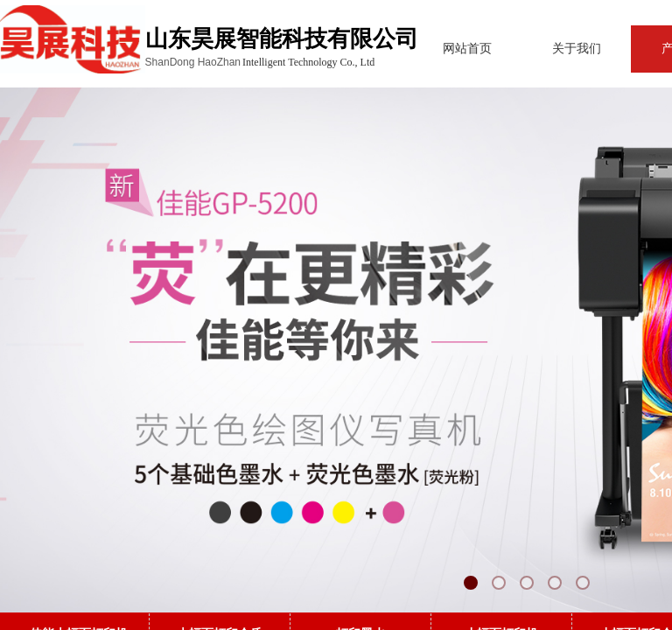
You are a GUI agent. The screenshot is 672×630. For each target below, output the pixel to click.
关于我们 (543, 49)
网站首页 (434, 49)
